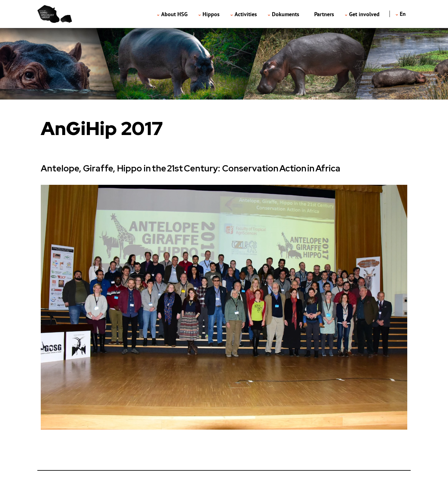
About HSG (174, 14)
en (403, 14)
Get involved (364, 14)
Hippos (211, 14)
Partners (324, 14)
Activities (246, 14)
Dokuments (286, 14)
